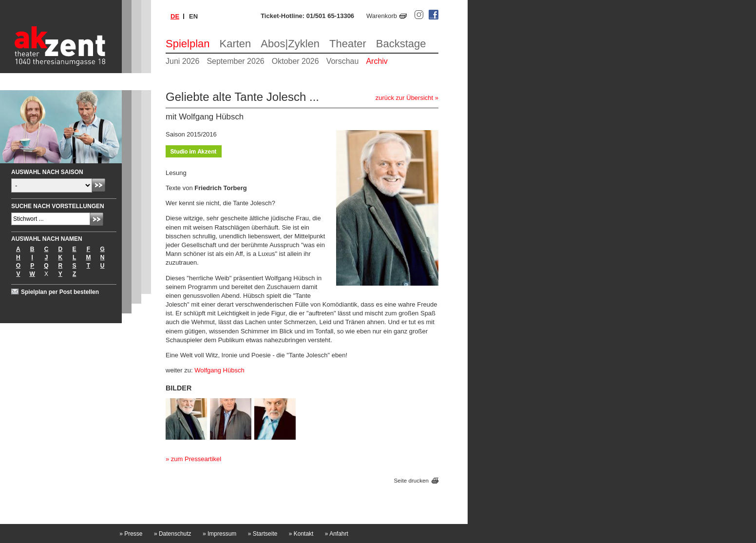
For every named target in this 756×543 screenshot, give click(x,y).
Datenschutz (173, 534)
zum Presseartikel (196, 459)
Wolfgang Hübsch (219, 370)
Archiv (377, 61)
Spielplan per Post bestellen (60, 292)
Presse (131, 534)
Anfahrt (337, 534)
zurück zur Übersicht (404, 98)
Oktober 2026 (295, 61)
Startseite (263, 534)
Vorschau (343, 61)
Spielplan (188, 44)
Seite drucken (411, 480)
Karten (236, 44)
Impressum (219, 534)
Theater (348, 44)
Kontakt (301, 534)
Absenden (99, 185)
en (193, 16)
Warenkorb (382, 16)
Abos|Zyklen (290, 44)
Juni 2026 (182, 61)
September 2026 (235, 61)
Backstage (401, 44)
